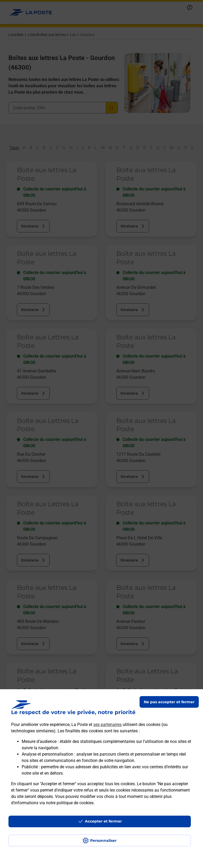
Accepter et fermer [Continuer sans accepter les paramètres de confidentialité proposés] (103, 821)
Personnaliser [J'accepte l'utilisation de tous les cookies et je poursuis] (103, 840)
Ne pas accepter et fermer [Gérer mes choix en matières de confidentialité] (169, 702)
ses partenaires (107, 725)
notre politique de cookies (70, 803)
